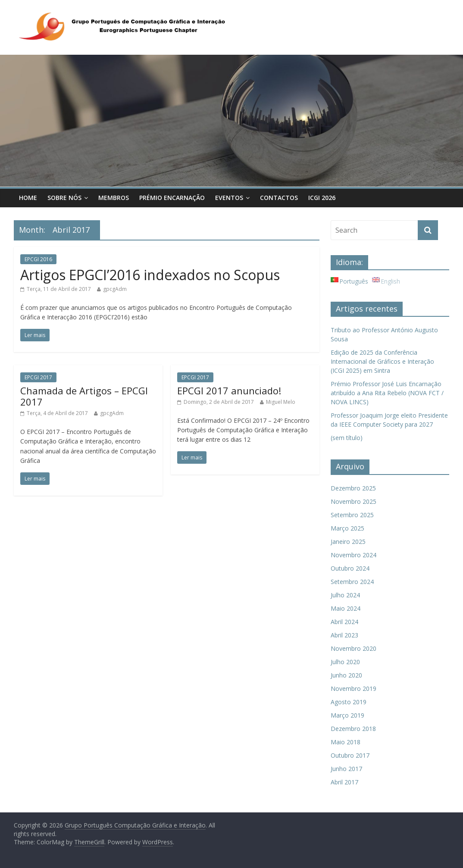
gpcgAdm (115, 289)
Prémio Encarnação (172, 198)
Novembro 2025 (354, 501)
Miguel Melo (281, 402)
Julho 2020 (345, 662)
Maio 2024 (346, 608)
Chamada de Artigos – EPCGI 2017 (84, 396)
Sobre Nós (64, 198)
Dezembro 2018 (353, 729)
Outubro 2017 (350, 755)
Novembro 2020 (354, 648)
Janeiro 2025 (348, 542)
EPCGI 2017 (38, 377)
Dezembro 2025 (353, 488)
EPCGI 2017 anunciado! (229, 390)
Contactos (279, 198)
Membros (114, 198)
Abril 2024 (344, 622)
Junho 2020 (346, 675)
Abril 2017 (344, 782)
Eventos (229, 198)
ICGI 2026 (322, 198)
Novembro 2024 (354, 555)
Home (28, 198)
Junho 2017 (346, 769)
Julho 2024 (345, 595)
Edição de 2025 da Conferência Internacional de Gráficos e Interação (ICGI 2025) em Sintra (382, 361)
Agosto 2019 (349, 702)
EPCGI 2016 (38, 259)
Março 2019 (347, 715)
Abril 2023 (344, 635)
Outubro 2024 (350, 568)
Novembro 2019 (354, 688)
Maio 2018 (346, 742)
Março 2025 (347, 528)
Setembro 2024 (352, 582)
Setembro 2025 (352, 515)
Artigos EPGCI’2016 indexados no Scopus (150, 275)
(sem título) (347, 438)
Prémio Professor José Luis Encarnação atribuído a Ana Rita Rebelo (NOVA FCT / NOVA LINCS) (387, 393)
